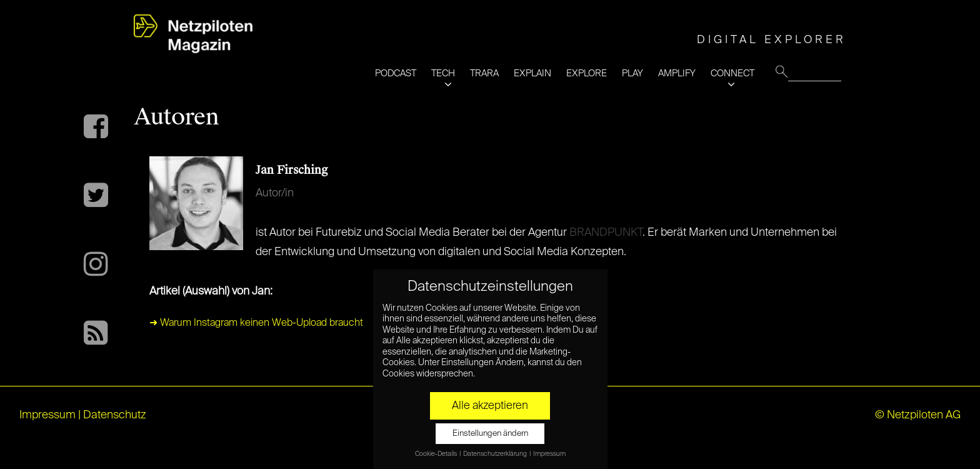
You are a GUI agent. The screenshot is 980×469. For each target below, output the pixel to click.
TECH (443, 73)
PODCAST (396, 73)
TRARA (484, 73)
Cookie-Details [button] (437, 454)
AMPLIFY (677, 73)
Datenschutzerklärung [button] (496, 454)
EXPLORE (587, 73)
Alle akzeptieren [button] (490, 406)
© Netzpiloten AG (918, 415)
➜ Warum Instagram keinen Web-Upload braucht (256, 323)
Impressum (47, 415)
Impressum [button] (549, 454)
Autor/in (275, 193)
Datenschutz (115, 415)
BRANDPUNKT (606, 233)
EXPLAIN (532, 73)
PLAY (632, 73)
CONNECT (732, 73)
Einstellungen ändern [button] (490, 434)
